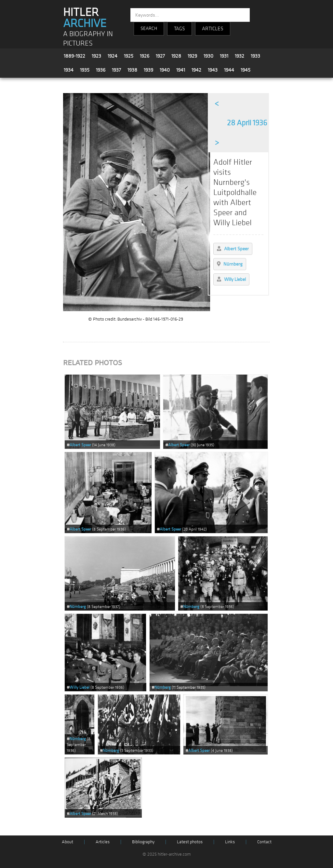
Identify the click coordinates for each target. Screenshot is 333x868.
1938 (132, 70)
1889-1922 (74, 56)
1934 (69, 70)
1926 (145, 56)
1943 (213, 70)
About (67, 842)
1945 (246, 70)
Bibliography (143, 842)
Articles (103, 842)
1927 (160, 56)
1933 (255, 56)
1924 (113, 56)
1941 (181, 70)
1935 (85, 70)
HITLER (85, 18)
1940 (165, 70)
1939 (148, 70)
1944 (229, 70)
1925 (129, 56)
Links (230, 842)
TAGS (180, 29)
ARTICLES (213, 29)
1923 (96, 56)
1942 (196, 70)
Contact (264, 842)
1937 (116, 70)
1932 (240, 56)
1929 (192, 56)
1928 (176, 56)
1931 (224, 56)
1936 (101, 70)
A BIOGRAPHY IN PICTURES (88, 39)
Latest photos (190, 842)
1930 (208, 56)
